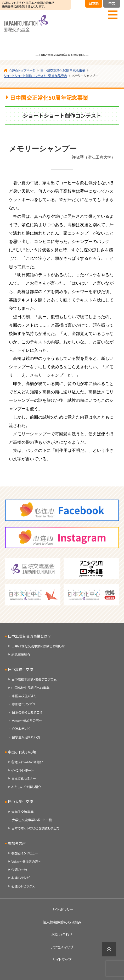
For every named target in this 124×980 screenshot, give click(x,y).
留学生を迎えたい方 (26, 737)
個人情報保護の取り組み (62, 922)
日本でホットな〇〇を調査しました (35, 829)
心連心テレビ (21, 729)
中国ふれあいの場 (22, 752)
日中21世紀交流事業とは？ (29, 637)
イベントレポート (22, 771)
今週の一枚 (19, 870)
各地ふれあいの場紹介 (27, 762)
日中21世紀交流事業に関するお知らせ (38, 646)
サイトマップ (62, 960)
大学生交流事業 (22, 812)
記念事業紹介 (21, 655)
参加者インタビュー (25, 704)
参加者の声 (17, 844)
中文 (112, 4)
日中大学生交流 (20, 802)
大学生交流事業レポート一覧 (32, 820)
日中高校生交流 (20, 670)
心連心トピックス (23, 886)
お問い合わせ (62, 935)
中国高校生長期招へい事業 (30, 688)
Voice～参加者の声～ (27, 721)
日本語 (94, 4)
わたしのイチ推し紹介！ (28, 787)
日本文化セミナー (24, 779)
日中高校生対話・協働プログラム (34, 680)
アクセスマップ (62, 947)
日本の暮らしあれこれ (27, 713)
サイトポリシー (62, 910)
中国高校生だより (24, 696)
